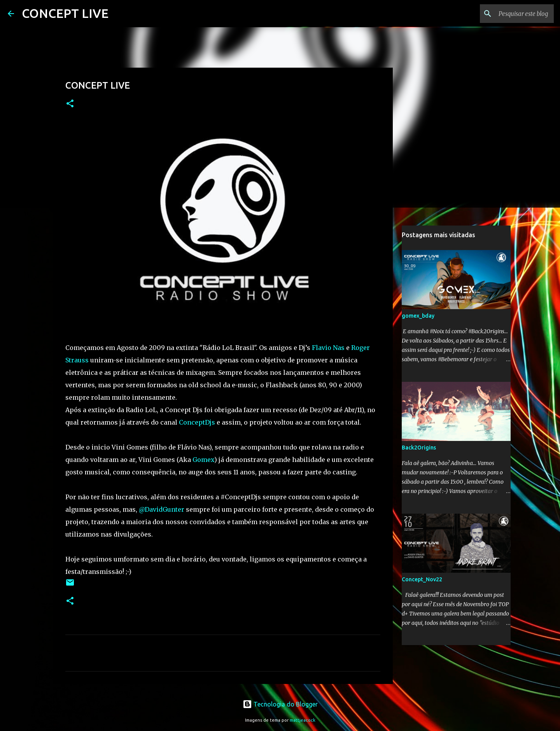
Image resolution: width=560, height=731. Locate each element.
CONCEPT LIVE (65, 13)
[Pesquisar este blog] (513, 14)
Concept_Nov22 (422, 579)
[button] (70, 104)
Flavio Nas (328, 348)
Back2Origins (419, 448)
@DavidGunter (162, 509)
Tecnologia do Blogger (280, 704)
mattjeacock (303, 720)
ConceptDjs (197, 422)
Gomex (203, 460)
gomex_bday (418, 316)
